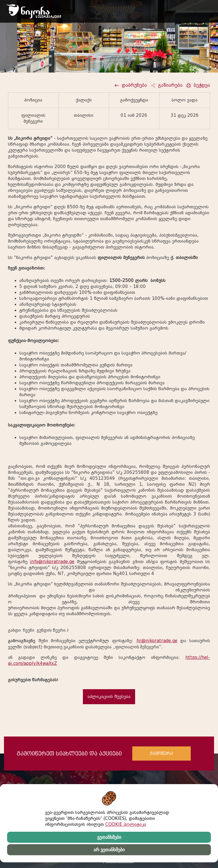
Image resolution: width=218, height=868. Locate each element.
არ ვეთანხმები (109, 850)
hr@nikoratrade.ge (157, 641)
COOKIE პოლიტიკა (126, 824)
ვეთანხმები (109, 837)
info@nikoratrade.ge (52, 562)
